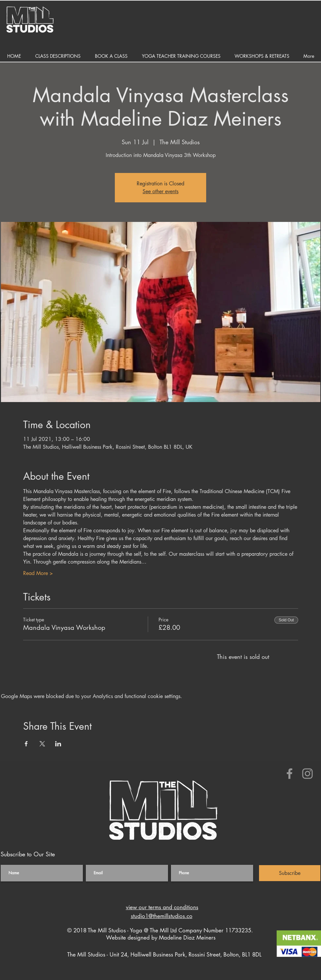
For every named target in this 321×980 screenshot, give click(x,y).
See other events (160, 191)
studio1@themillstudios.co (162, 916)
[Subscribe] (290, 873)
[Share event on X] (42, 744)
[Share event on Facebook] (26, 744)
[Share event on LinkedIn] (58, 744)
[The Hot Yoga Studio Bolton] (290, 774)
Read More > (38, 573)
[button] (58, 56)
